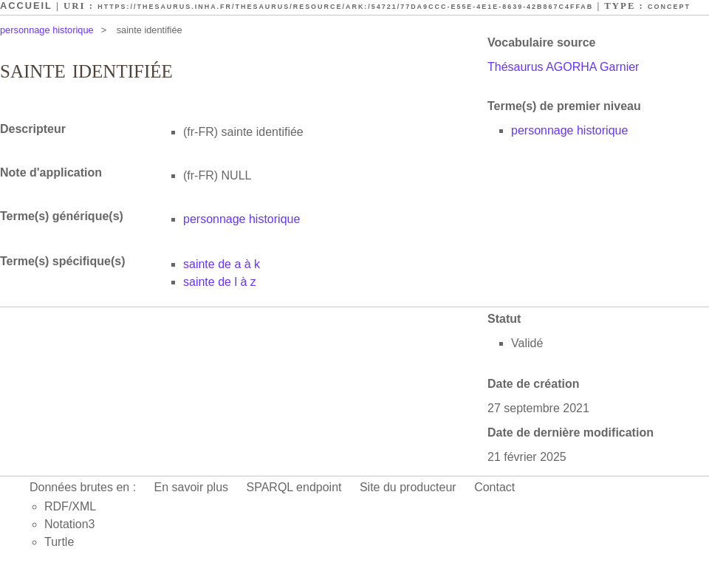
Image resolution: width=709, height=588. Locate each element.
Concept (669, 7)
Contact (494, 487)
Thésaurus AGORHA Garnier (563, 67)
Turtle (59, 542)
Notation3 (70, 524)
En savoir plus (192, 487)
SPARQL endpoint (294, 487)
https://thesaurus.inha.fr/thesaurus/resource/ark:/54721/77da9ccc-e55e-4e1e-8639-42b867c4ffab (345, 7)
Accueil (26, 6)
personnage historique (47, 30)
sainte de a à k (222, 264)
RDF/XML (70, 506)
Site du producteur (408, 487)
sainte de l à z (220, 282)
